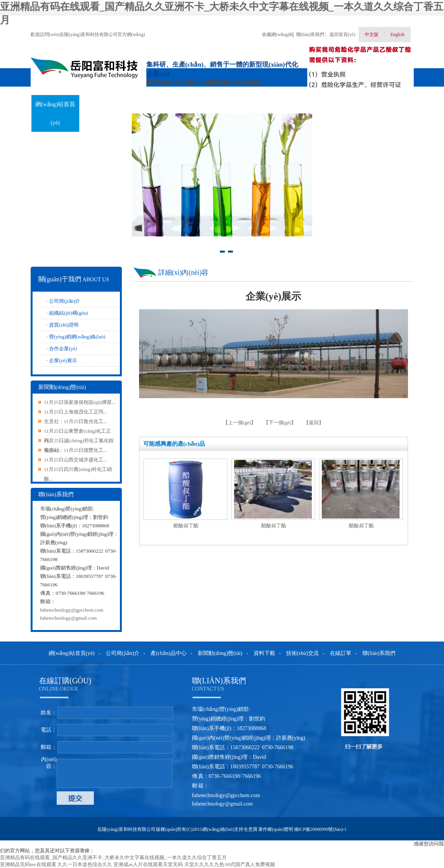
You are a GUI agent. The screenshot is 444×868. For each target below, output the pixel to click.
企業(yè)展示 (63, 360)
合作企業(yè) (63, 349)
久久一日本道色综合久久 (85, 864)
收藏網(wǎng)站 (278, 34)
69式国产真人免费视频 (250, 864)
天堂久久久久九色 (204, 864)
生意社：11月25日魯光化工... (76, 421)
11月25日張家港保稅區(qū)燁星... (80, 402)
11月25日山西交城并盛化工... (76, 460)
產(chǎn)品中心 (151, 104)
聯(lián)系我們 (310, 34)
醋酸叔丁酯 (186, 526)
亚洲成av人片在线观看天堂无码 (148, 864)
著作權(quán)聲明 (276, 829)
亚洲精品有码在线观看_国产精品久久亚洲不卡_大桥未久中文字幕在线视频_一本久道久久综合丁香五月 (113, 857)
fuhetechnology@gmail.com (69, 618)
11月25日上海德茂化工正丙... (76, 412)
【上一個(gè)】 (240, 423)
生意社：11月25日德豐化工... (76, 450)
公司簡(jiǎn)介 (65, 301)
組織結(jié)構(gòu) (69, 313)
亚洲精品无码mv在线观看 (28, 864)
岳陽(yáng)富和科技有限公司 (126, 829)
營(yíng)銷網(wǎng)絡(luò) (77, 337)
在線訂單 (341, 104)
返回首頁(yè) (342, 34)
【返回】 (314, 423)
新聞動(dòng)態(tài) (199, 113)
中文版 (372, 34)
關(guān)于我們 (104, 104)
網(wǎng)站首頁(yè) (55, 113)
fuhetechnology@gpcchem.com (72, 610)
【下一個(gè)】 (280, 423)
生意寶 (251, 829)
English (397, 34)
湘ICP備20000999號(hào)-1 (320, 829)
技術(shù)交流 (294, 104)
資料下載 (246, 104)
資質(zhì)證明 (64, 325)
